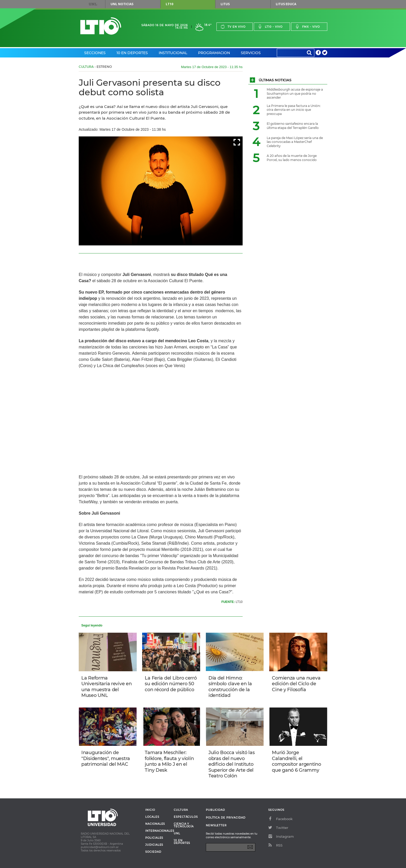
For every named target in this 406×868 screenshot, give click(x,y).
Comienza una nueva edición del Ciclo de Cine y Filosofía (296, 684)
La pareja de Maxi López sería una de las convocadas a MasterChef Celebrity (295, 142)
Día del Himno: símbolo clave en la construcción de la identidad (230, 687)
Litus (225, 4)
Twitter (278, 828)
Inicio (150, 810)
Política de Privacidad (226, 818)
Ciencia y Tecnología (184, 825)
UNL (93, 4)
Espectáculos (186, 817)
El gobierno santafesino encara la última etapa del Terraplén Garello (293, 126)
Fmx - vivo (307, 27)
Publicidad (215, 810)
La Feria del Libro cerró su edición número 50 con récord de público (171, 684)
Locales (152, 817)
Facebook (280, 819)
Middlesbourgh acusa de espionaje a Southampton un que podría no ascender (295, 93)
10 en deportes (182, 842)
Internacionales (158, 831)
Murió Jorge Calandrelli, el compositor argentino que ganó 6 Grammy (296, 761)
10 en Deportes (132, 53)
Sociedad (153, 852)
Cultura (86, 67)
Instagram (281, 836)
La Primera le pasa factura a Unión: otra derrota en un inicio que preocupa (294, 110)
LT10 (169, 4)
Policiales (154, 838)
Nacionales (155, 824)
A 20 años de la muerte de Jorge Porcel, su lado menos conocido (292, 158)
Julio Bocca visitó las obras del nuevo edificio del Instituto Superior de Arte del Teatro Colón (232, 764)
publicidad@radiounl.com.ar (100, 847)
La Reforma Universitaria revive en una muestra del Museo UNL (106, 687)
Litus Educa (286, 4)
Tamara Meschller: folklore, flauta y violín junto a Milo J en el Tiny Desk (169, 761)
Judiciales (154, 845)
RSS (275, 845)
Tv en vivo (233, 27)
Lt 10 (101, 26)
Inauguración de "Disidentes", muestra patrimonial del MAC (106, 758)
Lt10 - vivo (270, 27)
